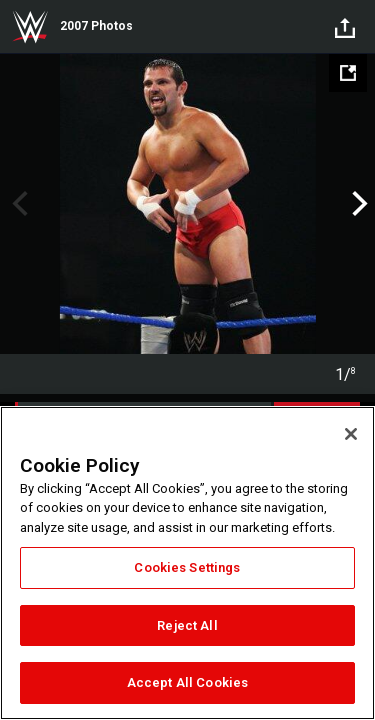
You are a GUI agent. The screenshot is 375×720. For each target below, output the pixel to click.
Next (357, 204)
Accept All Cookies (187, 682)
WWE (30, 27)
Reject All (187, 625)
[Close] (351, 434)
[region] (187, 563)
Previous (17, 204)
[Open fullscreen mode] (348, 73)
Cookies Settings (187, 567)
